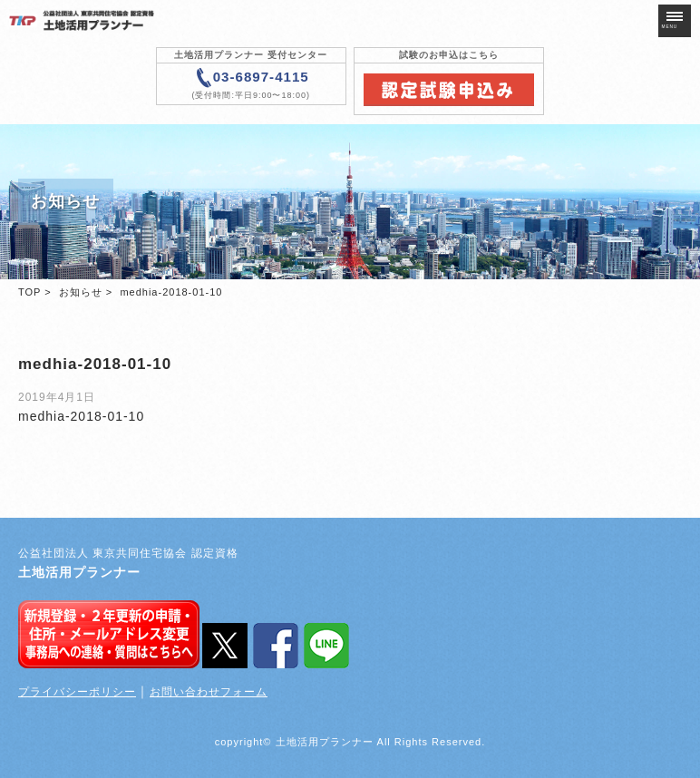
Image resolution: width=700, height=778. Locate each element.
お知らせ (81, 292)
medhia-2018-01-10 (81, 416)
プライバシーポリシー (77, 692)
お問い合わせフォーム (209, 692)
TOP (29, 292)
